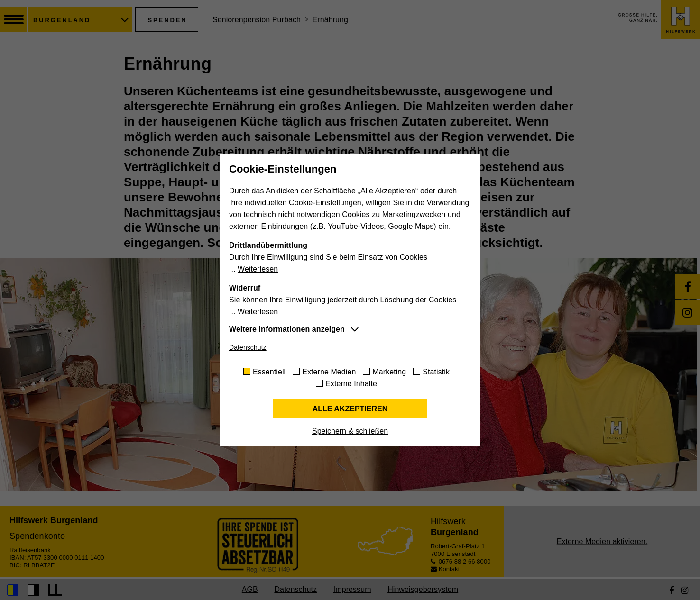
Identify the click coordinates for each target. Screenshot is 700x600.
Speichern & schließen (350, 431)
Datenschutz (248, 347)
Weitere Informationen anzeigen (287, 329)
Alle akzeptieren (350, 409)
